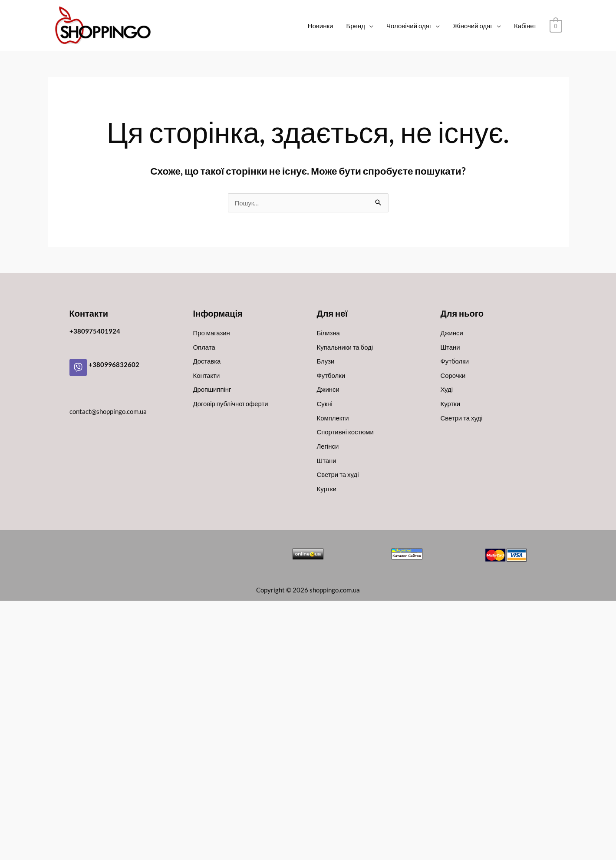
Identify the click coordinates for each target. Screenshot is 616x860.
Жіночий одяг (473, 26)
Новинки (321, 26)
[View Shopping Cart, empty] (556, 26)
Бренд (356, 26)
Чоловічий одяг (410, 26)
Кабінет (526, 26)
